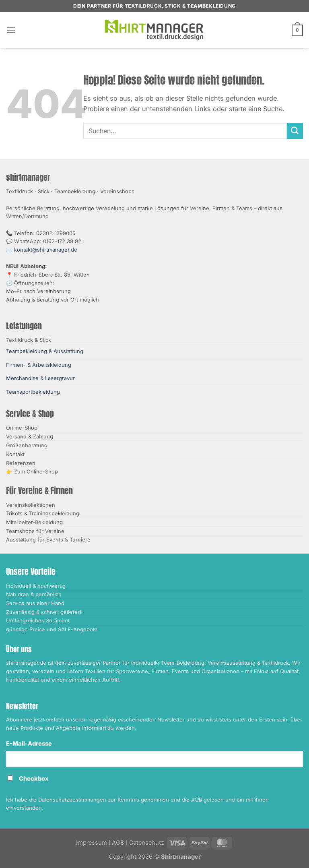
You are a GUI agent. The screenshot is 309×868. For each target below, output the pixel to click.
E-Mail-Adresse (29, 744)
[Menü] (11, 30)
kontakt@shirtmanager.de (46, 250)
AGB (118, 843)
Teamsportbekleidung (33, 392)
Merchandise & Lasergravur (40, 378)
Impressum (92, 843)
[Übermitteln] (295, 131)
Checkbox (34, 779)
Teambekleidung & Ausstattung (45, 351)
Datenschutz (147, 843)
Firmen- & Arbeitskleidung (39, 365)
